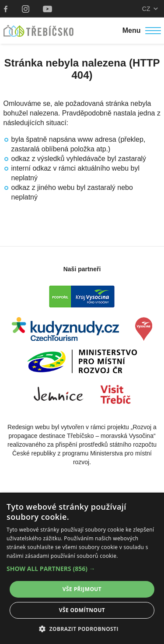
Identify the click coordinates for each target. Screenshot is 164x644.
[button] (82, 569)
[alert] (82, 569)
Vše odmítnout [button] (82, 610)
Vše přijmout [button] (82, 589)
